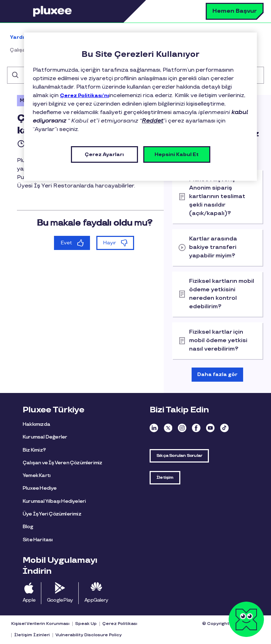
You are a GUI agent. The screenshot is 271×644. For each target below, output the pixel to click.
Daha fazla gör (217, 374)
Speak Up (86, 624)
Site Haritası (38, 540)
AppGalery (96, 600)
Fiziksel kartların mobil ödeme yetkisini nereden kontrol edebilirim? (222, 294)
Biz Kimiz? (34, 450)
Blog (28, 527)
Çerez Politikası (120, 624)
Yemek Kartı (37, 475)
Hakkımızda (36, 424)
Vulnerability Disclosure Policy (89, 635)
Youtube (210, 428)
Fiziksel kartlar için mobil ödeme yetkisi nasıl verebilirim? (218, 341)
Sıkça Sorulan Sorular (179, 456)
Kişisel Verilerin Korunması (40, 624)
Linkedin (154, 428)
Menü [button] (23, 11)
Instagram (182, 428)
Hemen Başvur (235, 11)
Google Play (60, 600)
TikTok (224, 428)
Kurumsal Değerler (45, 437)
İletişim (165, 478)
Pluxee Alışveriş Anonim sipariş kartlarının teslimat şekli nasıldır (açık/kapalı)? (217, 196)
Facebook (196, 428)
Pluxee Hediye (40, 488)
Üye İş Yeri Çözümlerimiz (52, 514)
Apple (29, 600)
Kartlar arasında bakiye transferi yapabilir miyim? (213, 247)
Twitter (168, 428)
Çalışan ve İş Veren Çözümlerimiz (62, 463)
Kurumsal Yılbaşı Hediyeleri (54, 501)
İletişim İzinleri (32, 635)
